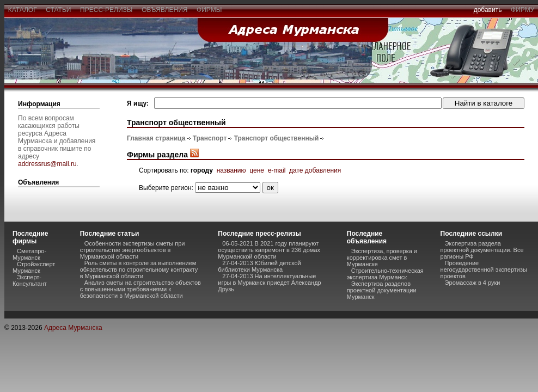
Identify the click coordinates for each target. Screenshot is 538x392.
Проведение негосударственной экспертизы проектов (484, 269)
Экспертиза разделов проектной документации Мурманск (382, 290)
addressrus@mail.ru (47, 164)
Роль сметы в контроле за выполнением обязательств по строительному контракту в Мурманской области (139, 269)
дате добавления (315, 170)
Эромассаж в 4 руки (473, 283)
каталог (22, 10)
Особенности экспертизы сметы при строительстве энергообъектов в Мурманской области (133, 250)
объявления (164, 10)
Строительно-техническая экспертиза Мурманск (385, 274)
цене (257, 170)
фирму (522, 10)
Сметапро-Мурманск (29, 254)
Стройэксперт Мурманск (34, 267)
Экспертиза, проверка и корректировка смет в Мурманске (382, 258)
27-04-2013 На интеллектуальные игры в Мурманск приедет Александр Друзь (269, 283)
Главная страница (156, 138)
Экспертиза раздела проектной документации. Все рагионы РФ (482, 250)
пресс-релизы (106, 10)
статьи (59, 10)
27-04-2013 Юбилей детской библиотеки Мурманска (259, 266)
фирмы (209, 10)
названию (231, 170)
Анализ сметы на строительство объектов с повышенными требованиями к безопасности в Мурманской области (140, 289)
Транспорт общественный (277, 138)
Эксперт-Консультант (30, 280)
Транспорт (210, 138)
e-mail (277, 170)
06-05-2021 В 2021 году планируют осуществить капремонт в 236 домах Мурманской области (269, 250)
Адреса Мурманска (73, 328)
